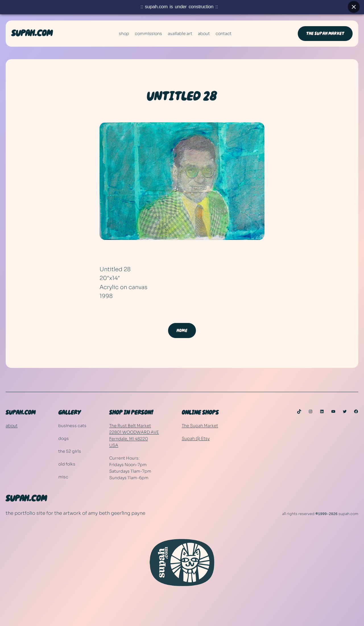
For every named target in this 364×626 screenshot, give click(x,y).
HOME (182, 331)
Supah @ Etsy (196, 438)
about (12, 426)
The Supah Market (200, 426)
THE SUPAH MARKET (325, 34)
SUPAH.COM (32, 33)
